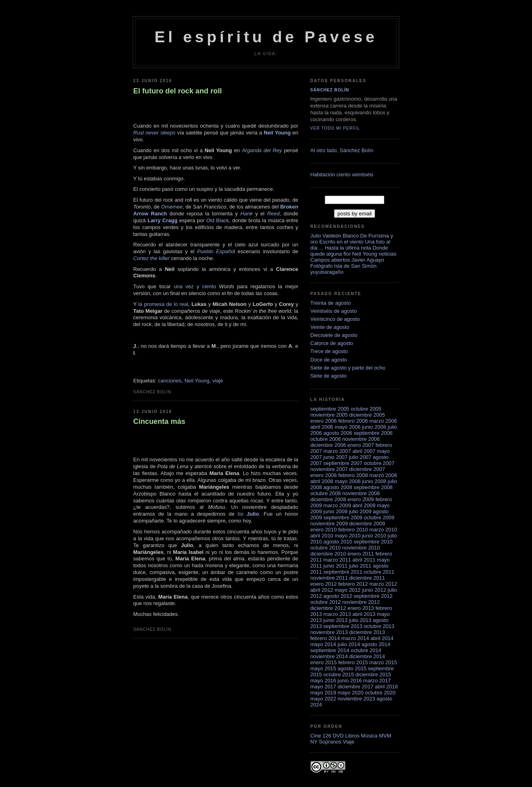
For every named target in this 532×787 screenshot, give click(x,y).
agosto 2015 (352, 668)
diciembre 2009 (367, 524)
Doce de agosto (329, 360)
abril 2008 (322, 481)
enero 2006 (324, 421)
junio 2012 (374, 590)
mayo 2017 (323, 687)
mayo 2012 (348, 590)
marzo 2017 (377, 681)
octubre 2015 (339, 674)
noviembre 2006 (361, 439)
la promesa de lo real (163, 304)
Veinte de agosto (330, 327)
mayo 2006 (348, 427)
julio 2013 (360, 620)
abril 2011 (364, 560)
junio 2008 (374, 481)
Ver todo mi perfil (335, 128)
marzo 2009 (337, 505)
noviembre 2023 (356, 699)
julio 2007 (360, 457)
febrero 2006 (353, 421)
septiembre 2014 (330, 650)
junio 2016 (350, 681)
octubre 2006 (326, 439)
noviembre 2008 (361, 493)
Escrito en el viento (341, 242)
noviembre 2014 (329, 656)
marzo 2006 (383, 421)
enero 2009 (361, 499)
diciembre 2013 (367, 632)
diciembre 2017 (356, 687)
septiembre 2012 (373, 596)
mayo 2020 (351, 693)
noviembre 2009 (329, 524)
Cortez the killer (151, 258)
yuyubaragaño (327, 272)
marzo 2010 (383, 530)
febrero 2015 (353, 662)
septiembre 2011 (343, 572)
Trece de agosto (329, 351)
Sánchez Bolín (330, 90)
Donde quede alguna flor (349, 251)
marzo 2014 (355, 638)
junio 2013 (336, 620)
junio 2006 (374, 427)
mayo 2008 (348, 481)
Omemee (172, 207)
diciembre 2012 (328, 608)
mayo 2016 (323, 681)
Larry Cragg (162, 220)
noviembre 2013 (329, 632)
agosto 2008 (338, 487)
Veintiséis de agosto (334, 311)
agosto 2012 (338, 596)
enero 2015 (324, 662)
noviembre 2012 (361, 602)
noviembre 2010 (361, 548)
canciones (170, 381)
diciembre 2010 (328, 554)
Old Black (217, 220)
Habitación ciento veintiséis (342, 175)
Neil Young (277, 133)
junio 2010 (374, 536)
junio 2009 (336, 511)
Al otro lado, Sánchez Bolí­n (342, 150)
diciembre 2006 (328, 445)
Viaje (349, 742)
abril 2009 (364, 505)
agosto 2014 (376, 644)
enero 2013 (361, 608)
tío (248, 514)
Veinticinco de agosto (335, 319)
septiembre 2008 (373, 487)
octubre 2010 (326, 548)
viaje (218, 381)
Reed (273, 214)
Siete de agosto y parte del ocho (348, 368)
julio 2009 (360, 511)
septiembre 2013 (343, 626)
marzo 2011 (337, 560)
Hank (246, 214)
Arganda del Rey (262, 150)
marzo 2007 (337, 451)
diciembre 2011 (367, 578)
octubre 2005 (366, 409)
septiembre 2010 (373, 542)
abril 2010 (322, 536)
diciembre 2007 (367, 469)
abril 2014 (382, 638)
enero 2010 (324, 530)
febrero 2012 (353, 584)
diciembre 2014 (367, 656)
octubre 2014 (366, 650)
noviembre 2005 (329, 415)
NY (314, 742)
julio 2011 (360, 566)
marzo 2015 (383, 662)
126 (327, 736)
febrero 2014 (325, 638)
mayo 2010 (348, 536)
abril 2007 (364, 451)
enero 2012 (324, 584)
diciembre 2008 (328, 499)
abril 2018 (386, 687)
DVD (338, 736)
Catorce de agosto (332, 343)
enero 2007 (361, 445)
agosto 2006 (338, 433)
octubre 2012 (326, 602)
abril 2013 (364, 614)
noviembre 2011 (329, 578)
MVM (385, 736)
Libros (352, 736)
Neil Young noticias (374, 254)
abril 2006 (322, 427)
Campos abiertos (330, 260)
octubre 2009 (379, 517)
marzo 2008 (383, 475)
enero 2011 (361, 554)
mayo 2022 (323, 699)
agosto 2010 (338, 542)
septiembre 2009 (343, 517)
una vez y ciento (195, 286)
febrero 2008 (353, 475)
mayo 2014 (323, 644)
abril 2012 (322, 590)
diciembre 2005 (367, 415)
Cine (316, 736)
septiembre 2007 (343, 463)
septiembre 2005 (330, 409)
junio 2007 (336, 457)
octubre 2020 (380, 693)
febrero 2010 (353, 530)
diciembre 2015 (373, 674)
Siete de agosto (328, 376)
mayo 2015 (323, 668)
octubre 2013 (379, 626)
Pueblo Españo (215, 251)
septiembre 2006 (373, 433)
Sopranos (330, 742)
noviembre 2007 (329, 469)
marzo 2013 (337, 614)
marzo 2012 (383, 584)
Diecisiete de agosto (334, 335)
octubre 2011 (379, 572)
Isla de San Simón (355, 266)
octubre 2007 (379, 463)
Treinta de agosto (331, 303)
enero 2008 (324, 475)
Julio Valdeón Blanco (334, 236)
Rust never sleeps (154, 133)
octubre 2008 (326, 493)
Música (369, 736)
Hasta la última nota (348, 248)
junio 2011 (336, 566)
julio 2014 (349, 644)
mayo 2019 (323, 693)
